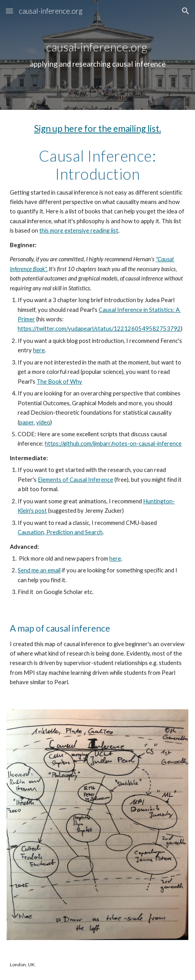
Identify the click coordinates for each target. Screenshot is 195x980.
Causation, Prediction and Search (60, 532)
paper (27, 422)
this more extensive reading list (79, 230)
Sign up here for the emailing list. (98, 128)
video (43, 422)
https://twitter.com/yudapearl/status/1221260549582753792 (99, 329)
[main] (97, 55)
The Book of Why (59, 382)
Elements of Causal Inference (75, 480)
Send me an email (39, 570)
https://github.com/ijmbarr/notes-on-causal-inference (113, 444)
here (39, 350)
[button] (9, 11)
